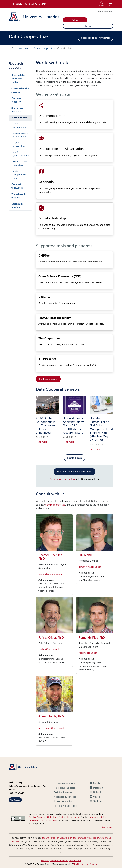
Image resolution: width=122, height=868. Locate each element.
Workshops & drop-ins (19, 196)
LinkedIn (98, 792)
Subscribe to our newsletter (95, 38)
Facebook (98, 783)
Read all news (75, 458)
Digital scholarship (38, 233)
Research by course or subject (18, 79)
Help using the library (65, 788)
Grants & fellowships (17, 186)
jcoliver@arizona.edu (49, 649)
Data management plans (38, 266)
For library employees (65, 806)
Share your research (17, 110)
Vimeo (97, 797)
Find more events (48, 379)
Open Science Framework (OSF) (38, 287)
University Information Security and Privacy (61, 861)
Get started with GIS (38, 369)
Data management (38, 126)
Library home (22, 48)
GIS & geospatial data (38, 196)
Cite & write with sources (20, 90)
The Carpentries (38, 349)
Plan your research (16, 100)
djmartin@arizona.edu (90, 567)
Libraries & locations (64, 783)
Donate (88, 26)
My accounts (105, 12)
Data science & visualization (38, 160)
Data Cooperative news (19, 174)
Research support (43, 48)
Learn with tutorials (17, 206)
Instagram (98, 788)
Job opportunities (63, 801)
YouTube (98, 801)
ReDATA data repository (38, 328)
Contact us (15, 800)
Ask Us (75, 20)
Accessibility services (65, 797)
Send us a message (55, 505)
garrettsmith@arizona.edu (52, 728)
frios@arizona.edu (88, 653)
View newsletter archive (63, 479)
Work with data (19, 118)
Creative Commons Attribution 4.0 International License (54, 817)
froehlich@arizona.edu (50, 574)
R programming (38, 307)
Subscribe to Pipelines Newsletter (74, 472)
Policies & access (63, 792)
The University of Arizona (85, 864)
